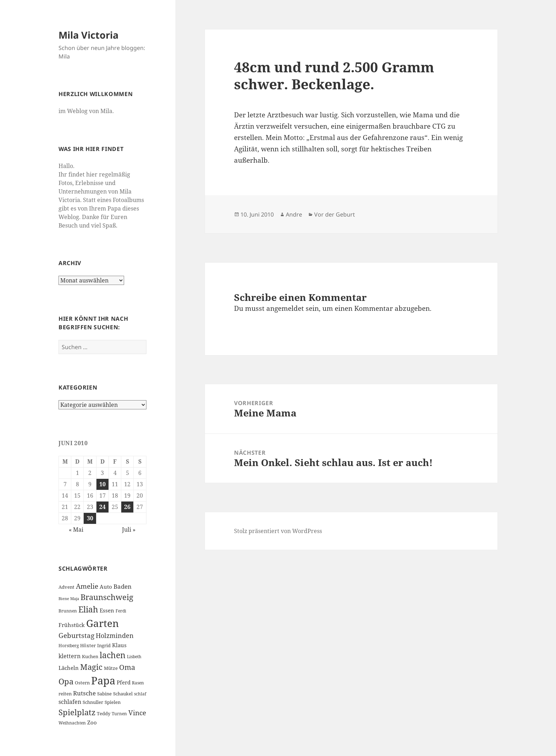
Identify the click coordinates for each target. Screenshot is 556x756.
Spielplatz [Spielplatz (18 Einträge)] (77, 712)
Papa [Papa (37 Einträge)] (103, 681)
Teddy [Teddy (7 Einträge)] (104, 713)
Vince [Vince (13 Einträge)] (137, 713)
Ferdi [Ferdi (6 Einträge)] (121, 611)
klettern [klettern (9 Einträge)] (69, 656)
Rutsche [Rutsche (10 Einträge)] (84, 693)
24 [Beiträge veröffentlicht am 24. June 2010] (102, 507)
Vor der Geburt (335, 214)
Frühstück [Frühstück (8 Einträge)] (72, 625)
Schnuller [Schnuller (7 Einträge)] (93, 702)
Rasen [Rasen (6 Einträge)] (138, 683)
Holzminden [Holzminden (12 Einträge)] (115, 635)
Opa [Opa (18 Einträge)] (66, 681)
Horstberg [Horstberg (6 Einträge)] (69, 646)
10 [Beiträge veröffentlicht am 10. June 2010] (102, 484)
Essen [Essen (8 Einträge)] (107, 610)
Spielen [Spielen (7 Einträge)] (113, 702)
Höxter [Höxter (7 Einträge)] (88, 645)
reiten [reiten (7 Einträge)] (65, 694)
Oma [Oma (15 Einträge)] (127, 667)
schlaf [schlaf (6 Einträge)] (140, 694)
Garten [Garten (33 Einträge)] (102, 623)
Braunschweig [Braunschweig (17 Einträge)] (107, 597)
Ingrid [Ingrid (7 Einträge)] (104, 645)
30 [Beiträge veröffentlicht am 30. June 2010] (90, 518)
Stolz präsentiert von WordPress (278, 531)
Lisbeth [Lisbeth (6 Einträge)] (134, 657)
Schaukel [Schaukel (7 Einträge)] (123, 694)
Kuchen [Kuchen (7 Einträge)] (90, 656)
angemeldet (285, 308)
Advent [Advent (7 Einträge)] (66, 587)
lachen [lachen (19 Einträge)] (113, 655)
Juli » (129, 530)
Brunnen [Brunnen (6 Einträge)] (68, 611)
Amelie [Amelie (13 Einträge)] (87, 586)
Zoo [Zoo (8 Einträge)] (92, 722)
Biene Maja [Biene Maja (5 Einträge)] (69, 599)
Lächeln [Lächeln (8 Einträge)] (69, 668)
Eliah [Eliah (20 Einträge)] (88, 609)
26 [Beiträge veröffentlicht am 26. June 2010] (127, 507)
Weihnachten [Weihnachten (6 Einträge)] (72, 723)
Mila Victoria (88, 35)
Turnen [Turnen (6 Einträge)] (119, 714)
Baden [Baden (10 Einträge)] (123, 586)
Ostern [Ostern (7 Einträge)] (82, 683)
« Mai (76, 530)
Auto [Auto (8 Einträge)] (106, 587)
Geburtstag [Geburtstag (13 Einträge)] (76, 635)
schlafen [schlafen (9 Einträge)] (70, 702)
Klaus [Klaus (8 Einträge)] (119, 645)
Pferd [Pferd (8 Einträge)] (124, 682)
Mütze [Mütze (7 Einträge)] (111, 668)
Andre (294, 214)
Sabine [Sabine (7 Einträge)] (104, 694)
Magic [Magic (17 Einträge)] (91, 667)
